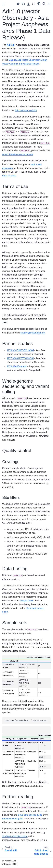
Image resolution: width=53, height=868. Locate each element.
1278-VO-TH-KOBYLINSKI (20, 350)
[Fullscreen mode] (34, 4)
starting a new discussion (15, 836)
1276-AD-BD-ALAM (17, 366)
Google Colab (27, 601)
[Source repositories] (23, 4)
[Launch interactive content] (18, 4)
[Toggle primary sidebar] (4, 4)
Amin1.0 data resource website (18, 154)
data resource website (26, 110)
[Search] (44, 4)
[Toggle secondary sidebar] (49, 4)
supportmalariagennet (33, 333)
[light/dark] (39, 4)
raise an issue (9, 176)
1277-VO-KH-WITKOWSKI (20, 358)
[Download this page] (28, 4)
